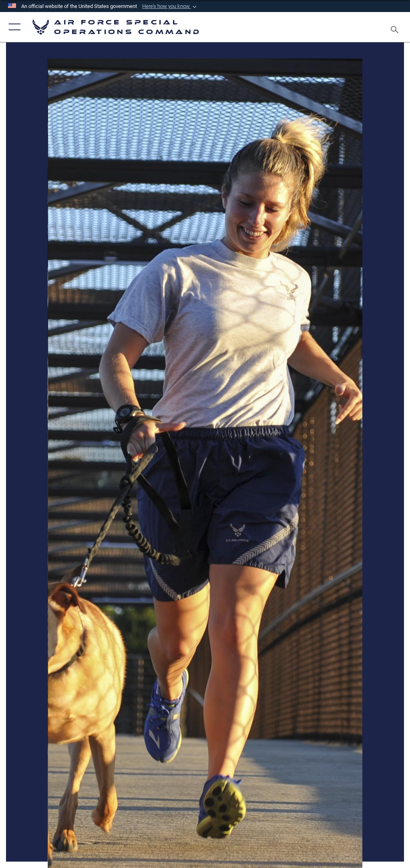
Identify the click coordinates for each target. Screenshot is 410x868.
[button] (170, 6)
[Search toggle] (396, 27)
